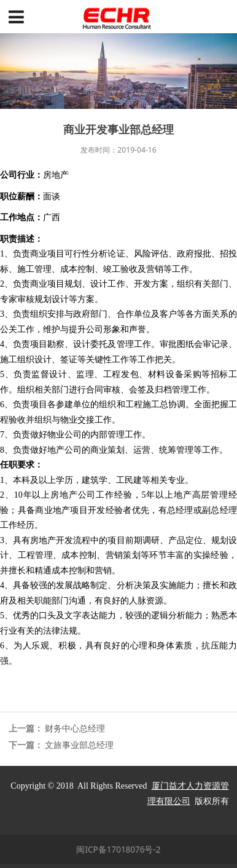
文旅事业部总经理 (79, 745)
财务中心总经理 (75, 728)
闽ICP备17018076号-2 (118, 850)
